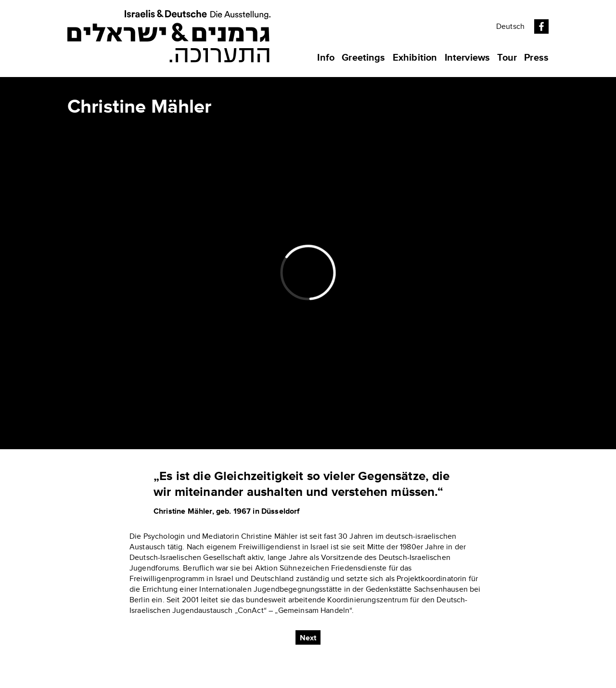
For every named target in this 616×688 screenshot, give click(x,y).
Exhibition (415, 58)
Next (308, 638)
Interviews (468, 58)
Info (326, 58)
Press (536, 58)
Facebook (541, 26)
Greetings (363, 58)
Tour (507, 58)
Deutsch (510, 26)
